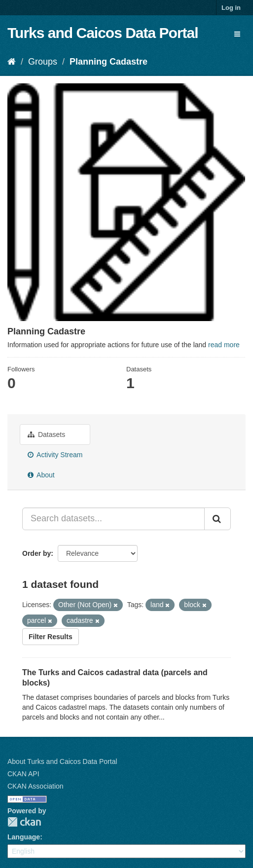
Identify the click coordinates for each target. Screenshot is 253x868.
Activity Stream (55, 455)
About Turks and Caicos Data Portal (62, 761)
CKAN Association (36, 786)
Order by (36, 553)
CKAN (24, 822)
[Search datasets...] (113, 519)
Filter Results (51, 637)
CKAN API (23, 774)
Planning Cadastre (108, 62)
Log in (231, 8)
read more (224, 345)
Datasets (46, 434)
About (41, 475)
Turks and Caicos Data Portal (103, 33)
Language (24, 837)
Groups (43, 62)
